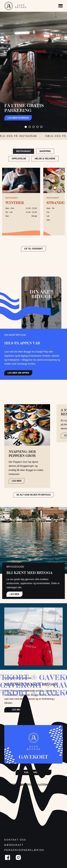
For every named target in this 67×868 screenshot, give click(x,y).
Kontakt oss (15, 840)
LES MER (17, 481)
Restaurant (23, 151)
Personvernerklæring (24, 850)
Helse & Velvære (45, 159)
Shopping (45, 151)
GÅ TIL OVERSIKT (33, 249)
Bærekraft (14, 845)
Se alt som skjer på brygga (34, 495)
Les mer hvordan (18, 118)
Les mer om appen (18, 373)
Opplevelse (19, 159)
